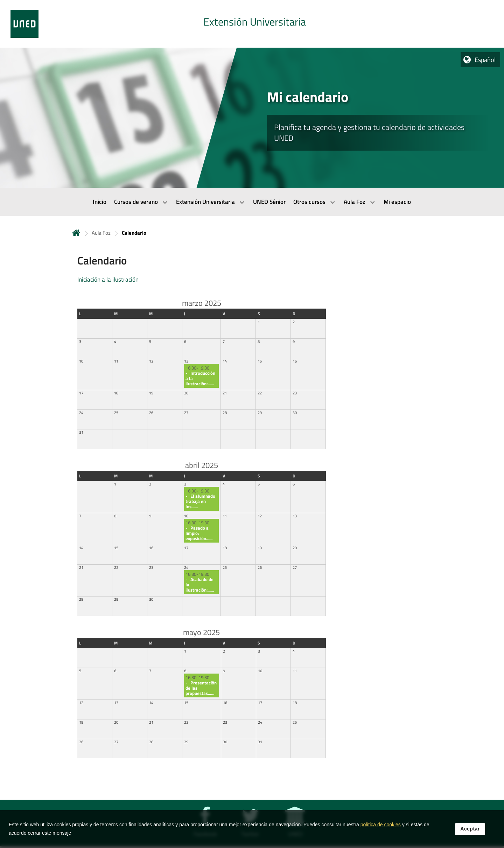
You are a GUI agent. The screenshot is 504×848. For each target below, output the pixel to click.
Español (485, 60)
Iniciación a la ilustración (108, 280)
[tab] (252, 24)
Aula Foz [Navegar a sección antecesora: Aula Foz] (101, 233)
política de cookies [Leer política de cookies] (381, 825)
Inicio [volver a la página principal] (76, 233)
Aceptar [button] (470, 829)
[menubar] (252, 202)
